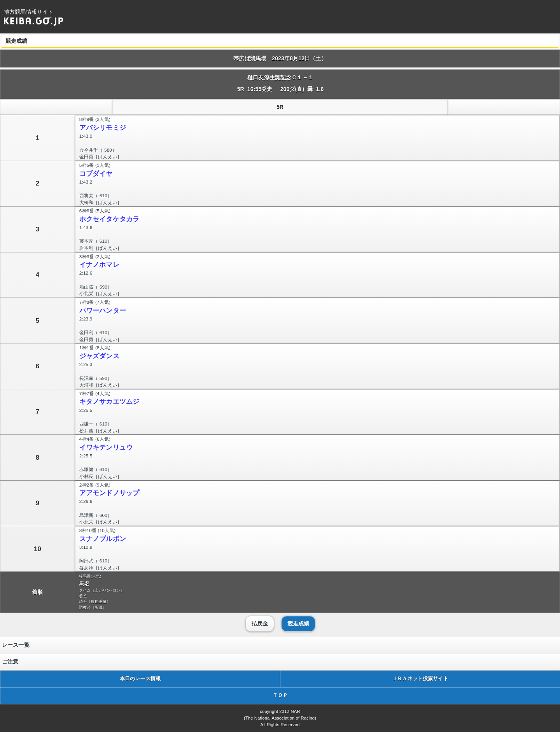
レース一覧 (16, 645)
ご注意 (10, 662)
